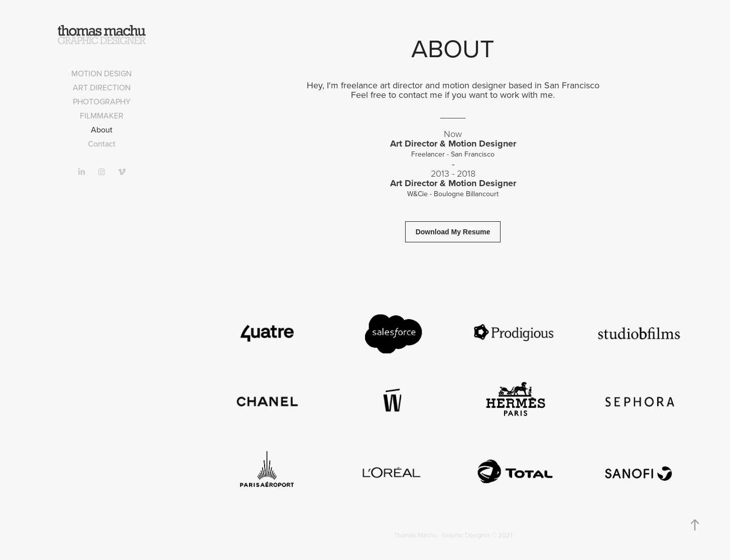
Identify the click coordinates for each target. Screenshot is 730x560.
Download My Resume (453, 232)
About (102, 129)
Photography (102, 101)
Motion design (101, 73)
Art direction (102, 87)
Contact (102, 144)
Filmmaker (102, 115)
